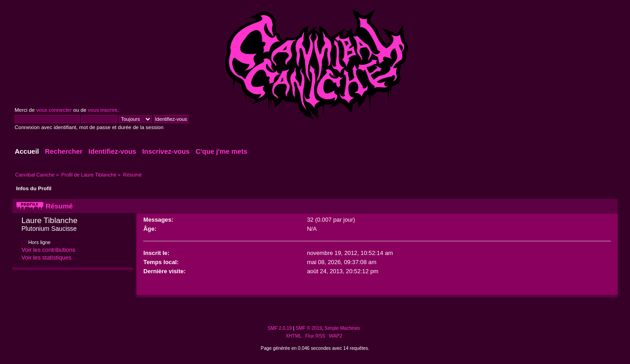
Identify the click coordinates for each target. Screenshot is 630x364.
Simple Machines (342, 328)
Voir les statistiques (47, 257)
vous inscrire (103, 110)
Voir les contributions (48, 250)
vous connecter (54, 110)
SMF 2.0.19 (280, 328)
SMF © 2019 (309, 328)
